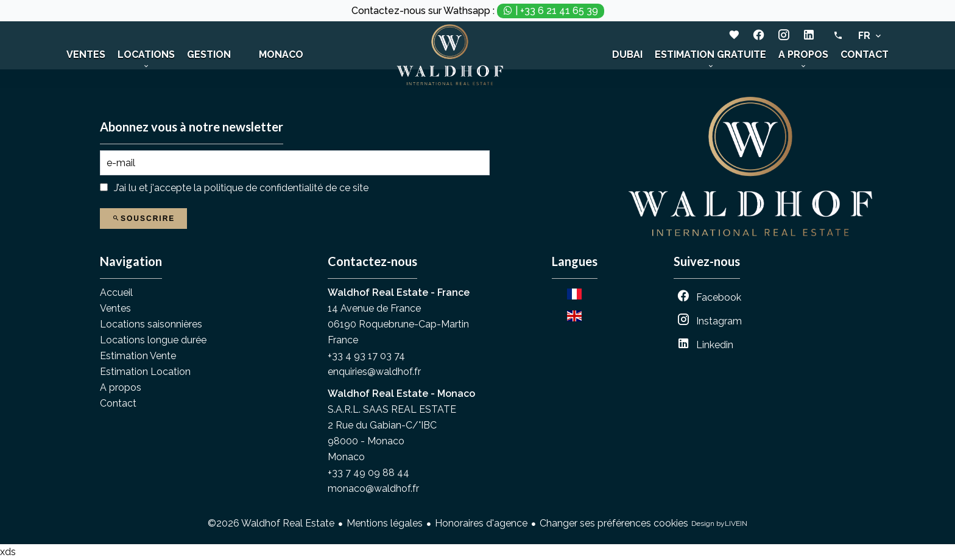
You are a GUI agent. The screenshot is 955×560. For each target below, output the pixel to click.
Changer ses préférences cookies (614, 523)
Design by (719, 524)
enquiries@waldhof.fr (374, 372)
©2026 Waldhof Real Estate (271, 523)
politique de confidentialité (263, 188)
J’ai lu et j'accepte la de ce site (241, 188)
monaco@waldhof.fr (373, 488)
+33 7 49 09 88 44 (368, 473)
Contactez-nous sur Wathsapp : (478, 11)
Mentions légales (385, 523)
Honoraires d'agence (481, 523)
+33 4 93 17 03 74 (366, 356)
